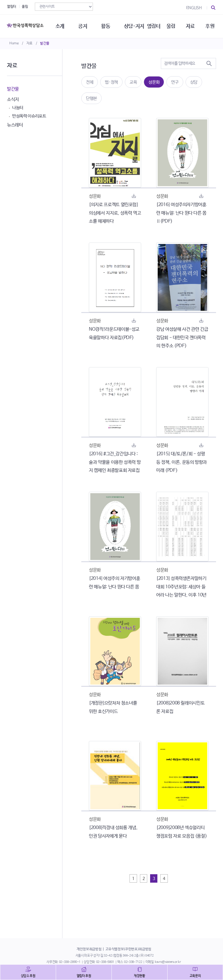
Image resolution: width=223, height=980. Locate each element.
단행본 (91, 98)
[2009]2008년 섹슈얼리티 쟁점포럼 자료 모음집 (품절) (181, 832)
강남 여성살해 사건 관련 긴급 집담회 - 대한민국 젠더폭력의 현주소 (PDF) (182, 338)
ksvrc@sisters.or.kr (168, 962)
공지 (83, 26)
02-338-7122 (133, 962)
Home (14, 43)
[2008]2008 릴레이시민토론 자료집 (180, 707)
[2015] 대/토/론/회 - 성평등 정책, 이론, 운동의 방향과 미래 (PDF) (181, 462)
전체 (90, 82)
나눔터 (18, 108)
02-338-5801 (105, 962)
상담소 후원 (28, 976)
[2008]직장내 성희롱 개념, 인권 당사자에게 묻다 (113, 832)
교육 (133, 82)
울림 (25, 7)
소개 (60, 26)
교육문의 (195, 976)
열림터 (12, 7)
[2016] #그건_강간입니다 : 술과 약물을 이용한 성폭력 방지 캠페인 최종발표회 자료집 (115, 462)
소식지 (13, 100)
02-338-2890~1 (70, 962)
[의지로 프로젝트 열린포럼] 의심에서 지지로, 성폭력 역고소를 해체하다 (115, 213)
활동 (106, 26)
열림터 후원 (84, 976)
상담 (194, 82)
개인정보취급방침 (89, 949)
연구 (175, 82)
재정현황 (140, 976)
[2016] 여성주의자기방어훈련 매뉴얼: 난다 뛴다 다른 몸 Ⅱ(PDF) (181, 213)
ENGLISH (194, 8)
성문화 (154, 82)
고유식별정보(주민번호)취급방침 (128, 949)
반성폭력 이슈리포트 (29, 116)
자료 (29, 43)
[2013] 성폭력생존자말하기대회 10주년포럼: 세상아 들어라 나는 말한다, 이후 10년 (181, 587)
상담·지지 (134, 26)
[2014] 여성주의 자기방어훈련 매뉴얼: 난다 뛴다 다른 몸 (114, 583)
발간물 (45, 43)
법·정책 (111, 82)
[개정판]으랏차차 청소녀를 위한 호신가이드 (113, 707)
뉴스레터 (15, 125)
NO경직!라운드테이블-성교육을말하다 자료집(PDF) (114, 334)
